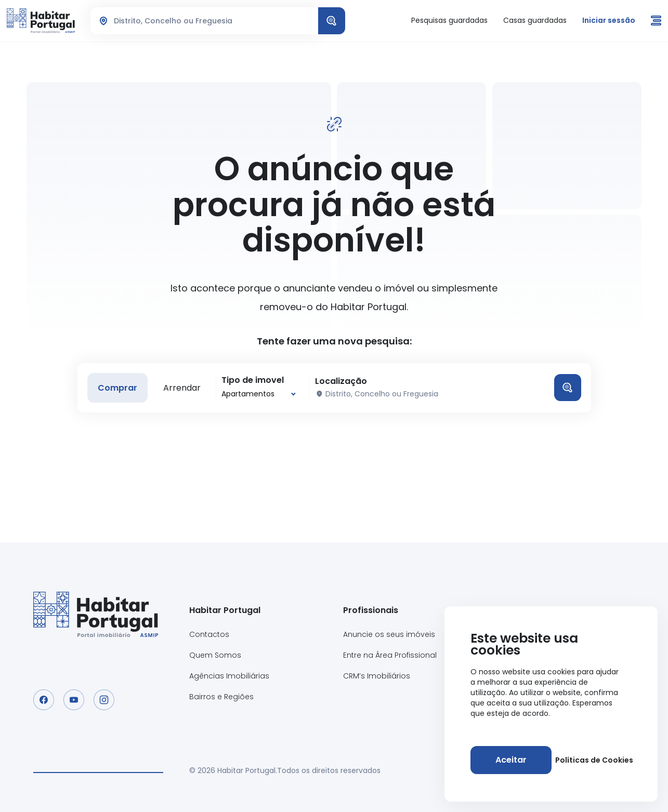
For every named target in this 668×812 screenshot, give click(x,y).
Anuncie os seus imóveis (389, 634)
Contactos (209, 634)
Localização (341, 381)
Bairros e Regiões (221, 697)
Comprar (117, 388)
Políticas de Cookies (594, 760)
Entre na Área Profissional (390, 655)
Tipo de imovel (253, 380)
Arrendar (182, 388)
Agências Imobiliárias (229, 676)
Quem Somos (215, 655)
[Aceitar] (511, 760)
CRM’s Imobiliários (377, 676)
